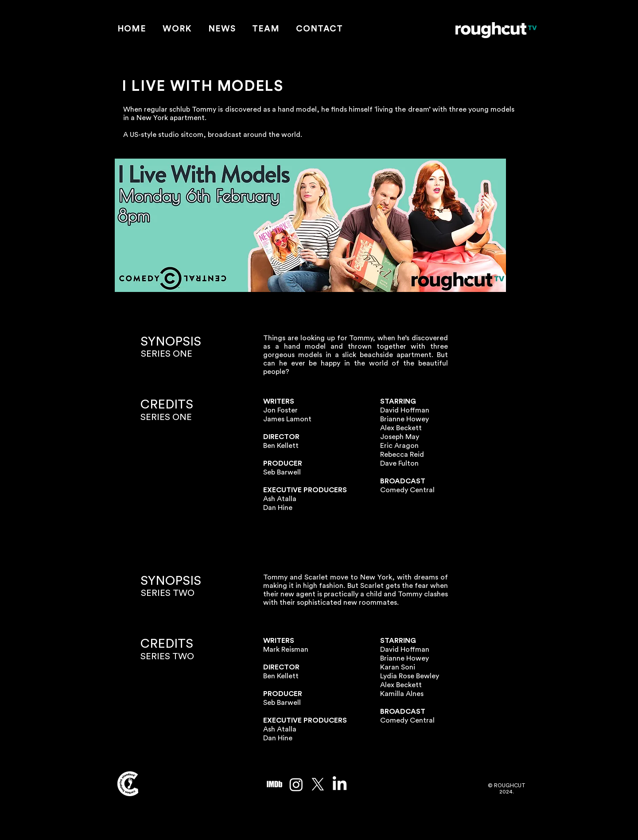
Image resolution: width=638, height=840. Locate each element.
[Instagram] (296, 784)
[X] (318, 784)
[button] (177, 29)
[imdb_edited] (274, 784)
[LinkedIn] (340, 784)
